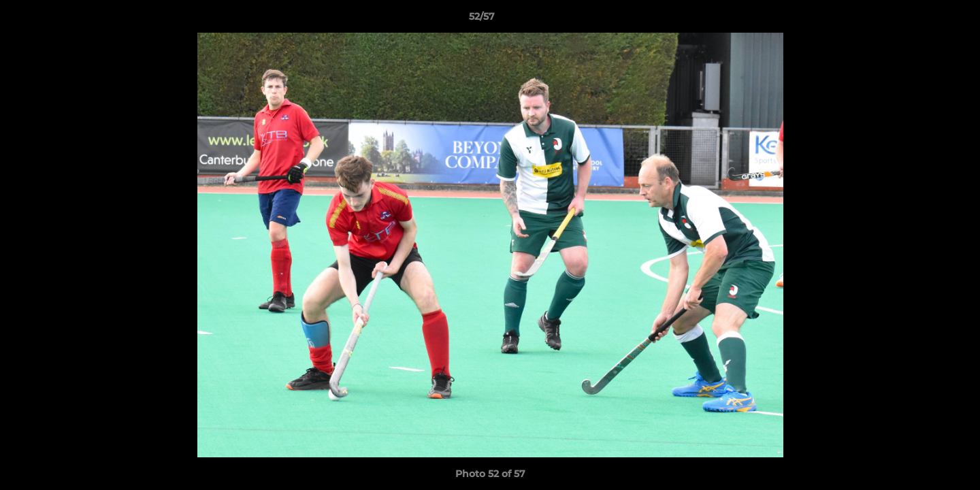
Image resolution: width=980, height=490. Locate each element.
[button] (923, 20)
